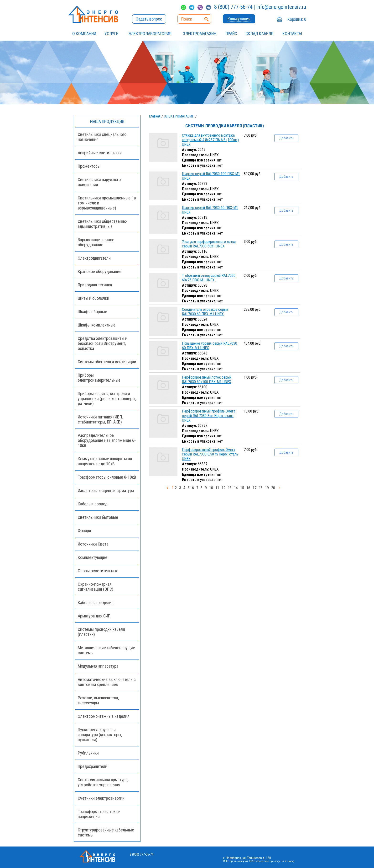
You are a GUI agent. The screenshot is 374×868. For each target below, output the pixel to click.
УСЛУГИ (112, 34)
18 (261, 488)
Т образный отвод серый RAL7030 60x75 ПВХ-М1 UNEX (209, 278)
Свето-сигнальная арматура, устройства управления (103, 782)
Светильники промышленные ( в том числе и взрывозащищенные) (107, 203)
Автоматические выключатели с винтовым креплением (107, 682)
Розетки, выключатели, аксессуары (98, 700)
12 (223, 488)
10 (211, 488)
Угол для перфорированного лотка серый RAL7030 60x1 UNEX (209, 244)
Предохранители (93, 766)
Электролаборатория (150, 34)
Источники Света (93, 544)
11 (217, 488)
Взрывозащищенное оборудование (96, 242)
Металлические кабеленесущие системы (106, 650)
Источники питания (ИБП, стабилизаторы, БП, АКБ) (100, 419)
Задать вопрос (149, 19)
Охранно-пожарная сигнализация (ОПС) (96, 587)
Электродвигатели (94, 258)
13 (230, 488)
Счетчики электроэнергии (101, 798)
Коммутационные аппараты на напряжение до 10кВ (105, 461)
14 (236, 488)
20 (273, 488)
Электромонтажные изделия (104, 716)
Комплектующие (93, 557)
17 (255, 488)
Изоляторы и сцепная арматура (106, 490)
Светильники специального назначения (102, 137)
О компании (84, 34)
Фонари (84, 531)
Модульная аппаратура (98, 666)
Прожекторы (89, 166)
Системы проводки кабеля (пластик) (101, 632)
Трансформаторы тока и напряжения (99, 814)
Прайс (231, 34)
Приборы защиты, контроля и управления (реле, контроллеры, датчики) (107, 399)
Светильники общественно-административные (103, 224)
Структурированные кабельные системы (106, 832)
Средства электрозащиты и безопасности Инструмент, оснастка (103, 343)
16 (248, 488)
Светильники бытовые (98, 517)
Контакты (292, 34)
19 (267, 488)
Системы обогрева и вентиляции (107, 362)
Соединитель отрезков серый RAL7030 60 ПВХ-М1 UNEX (205, 312)
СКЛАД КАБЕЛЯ (259, 34)
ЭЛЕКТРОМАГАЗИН (200, 34)
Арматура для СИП (94, 616)
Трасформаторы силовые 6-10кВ (107, 477)
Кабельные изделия (96, 603)
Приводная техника (95, 285)
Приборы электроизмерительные (99, 378)
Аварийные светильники (100, 153)
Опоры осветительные (98, 571)
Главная (155, 116)
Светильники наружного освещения (99, 182)
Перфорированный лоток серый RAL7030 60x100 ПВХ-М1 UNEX (207, 380)
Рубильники (88, 753)
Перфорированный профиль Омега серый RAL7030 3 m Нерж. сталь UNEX (209, 416)
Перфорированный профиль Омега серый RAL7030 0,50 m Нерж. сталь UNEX (210, 454)
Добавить (286, 138)
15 (242, 488)
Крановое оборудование (100, 271)
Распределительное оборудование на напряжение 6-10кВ (107, 440)
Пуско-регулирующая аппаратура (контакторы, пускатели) (100, 735)
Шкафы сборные (92, 312)
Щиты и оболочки (93, 298)
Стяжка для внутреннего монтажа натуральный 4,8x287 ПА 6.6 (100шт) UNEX (210, 140)
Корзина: (297, 19)
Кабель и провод (93, 504)
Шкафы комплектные (97, 325)
